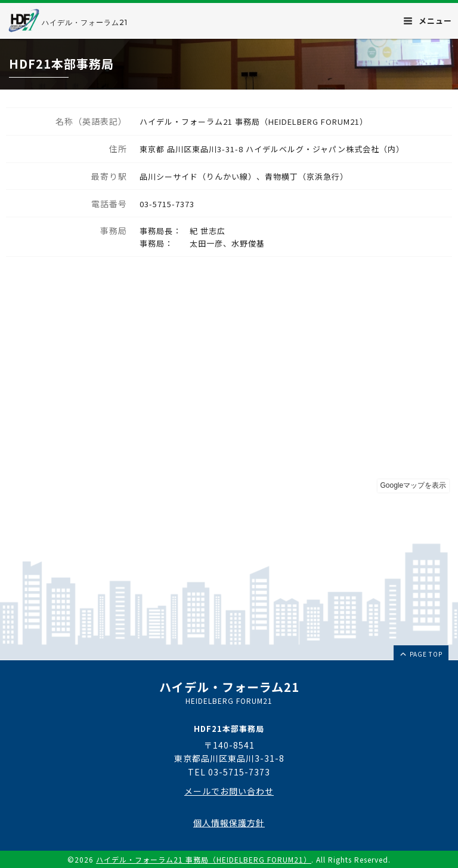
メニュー (428, 21)
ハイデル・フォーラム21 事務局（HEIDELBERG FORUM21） (204, 859)
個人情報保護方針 (229, 823)
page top (420, 654)
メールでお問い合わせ (229, 791)
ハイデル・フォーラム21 (85, 22)
